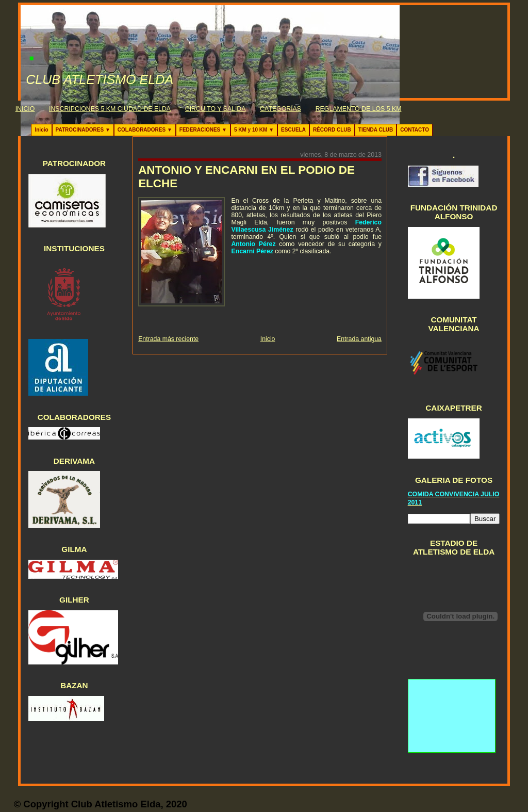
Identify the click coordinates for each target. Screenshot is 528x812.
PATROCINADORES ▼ (83, 130)
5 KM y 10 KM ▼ (254, 130)
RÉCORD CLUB (332, 130)
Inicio (41, 130)
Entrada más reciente (168, 339)
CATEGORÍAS (280, 109)
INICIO (25, 109)
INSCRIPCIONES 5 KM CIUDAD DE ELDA (110, 109)
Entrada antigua (359, 339)
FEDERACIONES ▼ (203, 130)
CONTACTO (415, 130)
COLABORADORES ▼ (145, 130)
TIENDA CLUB (376, 130)
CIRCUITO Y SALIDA (216, 109)
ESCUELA (293, 130)
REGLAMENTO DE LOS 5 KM (359, 109)
